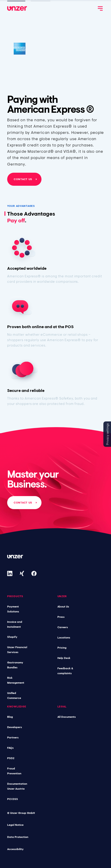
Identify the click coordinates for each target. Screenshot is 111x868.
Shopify (12, 637)
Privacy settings (107, 434)
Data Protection (18, 837)
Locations (64, 638)
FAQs (10, 748)
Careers (63, 627)
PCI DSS (13, 799)
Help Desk (64, 658)
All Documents (67, 717)
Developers (15, 727)
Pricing (62, 648)
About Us (63, 607)
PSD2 (11, 758)
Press (61, 617)
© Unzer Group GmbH (21, 813)
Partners (13, 738)
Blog (10, 717)
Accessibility (15, 849)
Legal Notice (15, 825)
